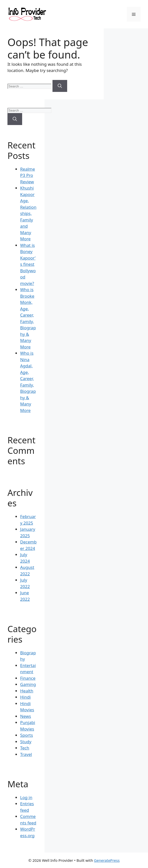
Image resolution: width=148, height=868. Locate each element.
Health (27, 691)
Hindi (25, 697)
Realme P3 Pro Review (28, 175)
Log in (26, 797)
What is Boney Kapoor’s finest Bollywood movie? (28, 264)
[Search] (60, 86)
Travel (26, 754)
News (26, 716)
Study (26, 742)
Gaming (28, 684)
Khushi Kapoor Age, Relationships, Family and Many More (28, 213)
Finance (28, 678)
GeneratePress (107, 860)
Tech (25, 748)
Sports (26, 735)
